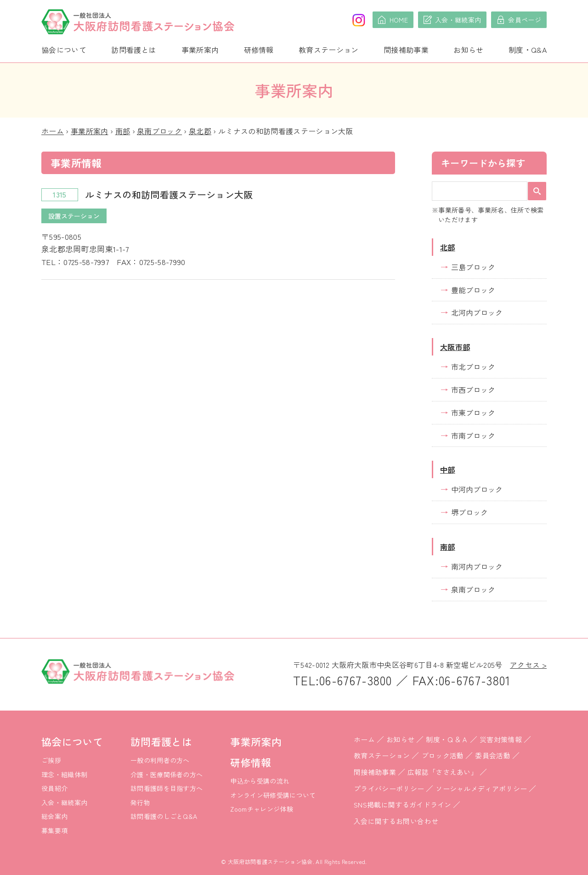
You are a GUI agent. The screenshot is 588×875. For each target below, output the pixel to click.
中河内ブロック (477, 489)
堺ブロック (469, 512)
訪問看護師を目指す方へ (167, 788)
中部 (448, 469)
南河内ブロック (477, 566)
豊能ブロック (473, 290)
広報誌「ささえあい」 (443, 772)
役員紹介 (54, 788)
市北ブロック (473, 367)
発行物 (140, 802)
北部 (448, 247)
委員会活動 (493, 755)
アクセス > (528, 665)
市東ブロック (473, 412)
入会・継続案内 (64, 802)
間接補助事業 (406, 50)
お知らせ (468, 50)
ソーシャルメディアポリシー (481, 788)
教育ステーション (329, 50)
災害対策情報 (501, 739)
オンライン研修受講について (273, 795)
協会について (64, 50)
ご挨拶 (51, 760)
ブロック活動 (443, 755)
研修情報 (259, 50)
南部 (123, 131)
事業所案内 (200, 50)
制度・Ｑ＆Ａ (447, 739)
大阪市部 (455, 347)
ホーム (53, 131)
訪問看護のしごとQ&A (164, 816)
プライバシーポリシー (389, 788)
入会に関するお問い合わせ (396, 821)
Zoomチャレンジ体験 (262, 809)
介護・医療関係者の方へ (167, 774)
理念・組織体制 (64, 774)
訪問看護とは (134, 50)
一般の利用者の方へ (160, 760)
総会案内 (54, 816)
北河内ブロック (477, 312)
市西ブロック (473, 390)
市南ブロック (473, 435)
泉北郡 (200, 131)
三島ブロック (473, 267)
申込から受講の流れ (260, 781)
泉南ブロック (159, 131)
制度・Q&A (528, 50)
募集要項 (54, 830)
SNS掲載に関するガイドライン (403, 804)
